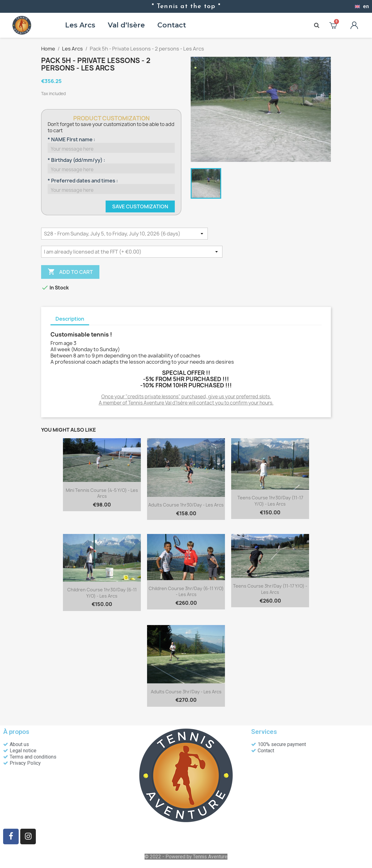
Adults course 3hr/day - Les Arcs (186, 692)
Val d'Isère (126, 25)
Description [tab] (70, 319)
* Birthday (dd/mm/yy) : (76, 160)
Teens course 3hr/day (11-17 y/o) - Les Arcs (270, 589)
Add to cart (70, 272)
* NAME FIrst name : (71, 139)
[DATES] (124, 234)
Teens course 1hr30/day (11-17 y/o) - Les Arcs (270, 501)
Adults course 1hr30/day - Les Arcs (186, 505)
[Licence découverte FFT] (132, 252)
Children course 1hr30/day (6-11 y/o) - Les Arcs (102, 593)
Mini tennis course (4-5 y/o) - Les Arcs (102, 493)
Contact (172, 25)
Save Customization (140, 206)
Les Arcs (80, 25)
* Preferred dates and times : (83, 181)
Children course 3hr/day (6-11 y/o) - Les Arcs (186, 592)
